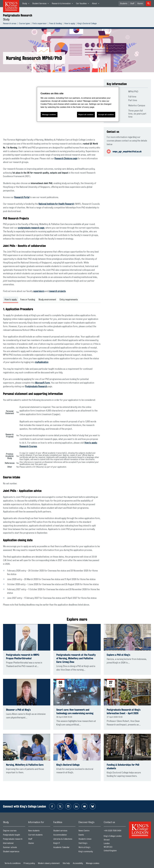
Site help (66, 863)
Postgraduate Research (18, 15)
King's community (90, 852)
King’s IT (64, 844)
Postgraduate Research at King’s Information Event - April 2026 (124, 711)
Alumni (140, 4)
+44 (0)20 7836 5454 (112, 831)
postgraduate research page (31, 228)
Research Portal (22, 197)
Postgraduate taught (14, 835)
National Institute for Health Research (56, 204)
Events (90, 835)
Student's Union (90, 840)
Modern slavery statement (49, 863)
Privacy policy (29, 863)
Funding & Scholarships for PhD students (123, 766)
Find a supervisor (40, 24)
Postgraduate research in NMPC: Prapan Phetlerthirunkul (23, 657)
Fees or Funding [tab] (28, 300)
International (14, 844)
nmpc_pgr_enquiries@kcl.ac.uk (127, 151)
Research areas (10, 24)
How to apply (70, 24)
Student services (64, 831)
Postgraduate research (14, 840)
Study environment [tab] (47, 300)
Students (124, 4)
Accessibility (78, 863)
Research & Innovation (63, 4)
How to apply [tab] (11, 300)
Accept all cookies (106, 115)
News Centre (90, 831)
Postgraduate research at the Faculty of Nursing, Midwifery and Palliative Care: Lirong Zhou (76, 658)
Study (27, 4)
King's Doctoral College (87, 24)
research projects (57, 291)
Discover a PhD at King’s (18, 710)
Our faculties (83, 4)
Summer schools (14, 848)
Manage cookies (93, 863)
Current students (39, 835)
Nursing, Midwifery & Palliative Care (25, 765)
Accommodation (64, 835)
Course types (24, 24)
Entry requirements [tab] (69, 300)
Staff (132, 4)
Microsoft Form (42, 383)
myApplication (42, 362)
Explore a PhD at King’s (118, 655)
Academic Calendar (64, 848)
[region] (78, 104)
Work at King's (90, 848)
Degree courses (14, 831)
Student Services (41, 4)
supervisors (39, 291)
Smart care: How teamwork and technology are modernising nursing (75, 711)
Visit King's (90, 844)
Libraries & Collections (64, 840)
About (96, 4)
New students (39, 831)
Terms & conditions (13, 863)
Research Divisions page (66, 159)
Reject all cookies (86, 115)
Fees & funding (56, 24)
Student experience (14, 852)
